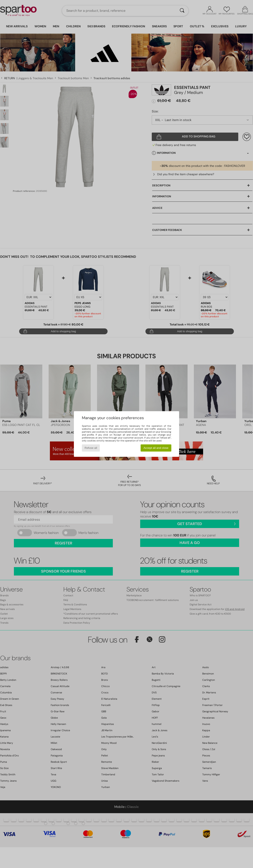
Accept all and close (156, 448)
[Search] (182, 11)
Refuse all (91, 448)
